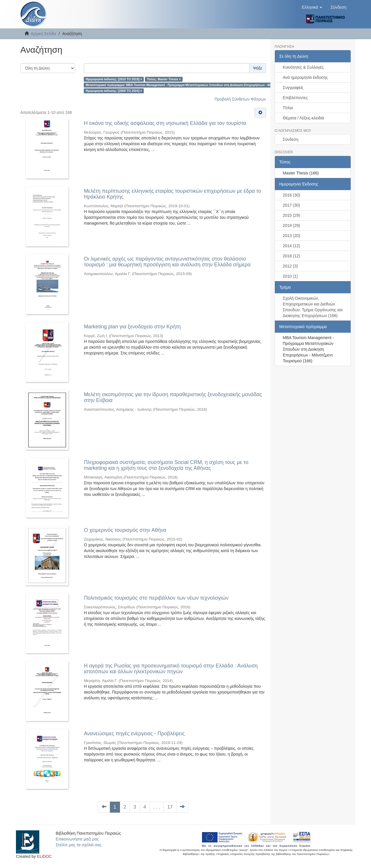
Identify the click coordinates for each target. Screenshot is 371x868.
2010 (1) (290, 276)
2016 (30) (292, 195)
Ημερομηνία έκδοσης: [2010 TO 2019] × (114, 79)
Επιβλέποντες (295, 98)
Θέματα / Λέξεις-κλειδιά (304, 118)
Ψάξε (258, 68)
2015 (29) (292, 215)
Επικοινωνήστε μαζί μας (77, 839)
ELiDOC (44, 856)
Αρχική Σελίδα (43, 34)
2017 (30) (292, 205)
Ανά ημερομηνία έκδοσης (305, 77)
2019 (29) (292, 225)
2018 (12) (292, 256)
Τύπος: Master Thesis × (164, 79)
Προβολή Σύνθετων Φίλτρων (240, 99)
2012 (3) (290, 266)
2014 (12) (292, 246)
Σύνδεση (291, 139)
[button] (312, 7)
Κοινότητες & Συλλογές (303, 67)
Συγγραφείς (293, 88)
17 (170, 807)
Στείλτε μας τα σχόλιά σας (79, 845)
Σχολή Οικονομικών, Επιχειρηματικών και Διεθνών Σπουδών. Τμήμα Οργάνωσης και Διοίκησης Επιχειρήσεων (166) (313, 307)
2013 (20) (292, 236)
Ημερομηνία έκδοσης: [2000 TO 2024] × (114, 91)
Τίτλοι (288, 108)
